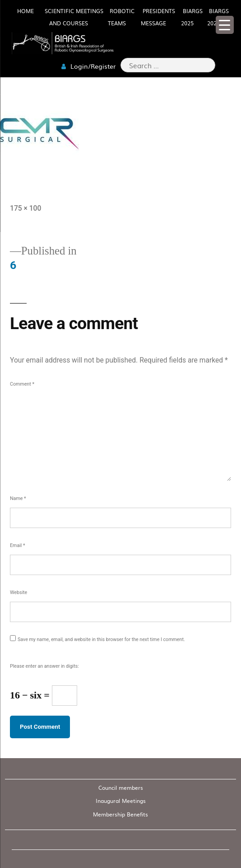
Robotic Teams (121, 17)
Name (18, 498)
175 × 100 (25, 208)
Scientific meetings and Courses (74, 17)
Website (19, 592)
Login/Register (88, 66)
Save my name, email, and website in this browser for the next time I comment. (101, 639)
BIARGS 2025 (192, 17)
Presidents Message (158, 17)
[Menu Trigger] (225, 25)
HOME (25, 11)
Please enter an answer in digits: (44, 666)
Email (18, 545)
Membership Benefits (120, 814)
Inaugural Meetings (121, 801)
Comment (22, 384)
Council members (121, 788)
